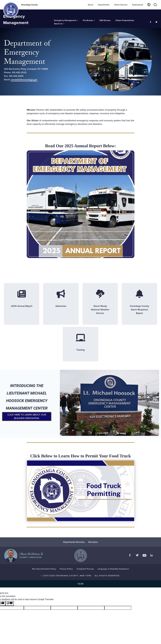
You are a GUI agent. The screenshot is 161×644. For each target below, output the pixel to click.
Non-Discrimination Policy (44, 569)
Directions (93, 542)
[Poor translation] (10, 603)
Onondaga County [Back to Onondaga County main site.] (29, 5)
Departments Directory (74, 542)
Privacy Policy (66, 569)
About (91, 5)
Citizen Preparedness (125, 20)
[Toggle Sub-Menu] (66, 20)
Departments (104, 5)
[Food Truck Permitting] (70, 491)
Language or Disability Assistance (113, 569)
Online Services (121, 5)
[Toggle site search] (155, 5)
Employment (138, 5)
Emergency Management (16, 19)
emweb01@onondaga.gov (24, 80)
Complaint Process (85, 569)
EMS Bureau (105, 20)
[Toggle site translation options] (149, 5)
